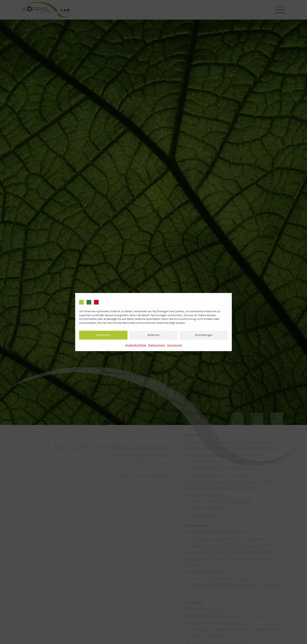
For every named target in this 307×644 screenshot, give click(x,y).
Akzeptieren (103, 335)
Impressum (174, 345)
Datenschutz (157, 345)
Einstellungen (204, 335)
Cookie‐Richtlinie (136, 345)
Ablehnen (153, 335)
